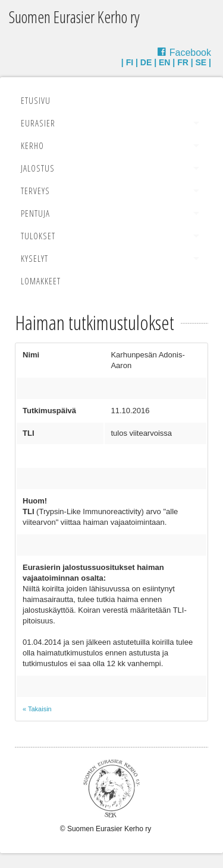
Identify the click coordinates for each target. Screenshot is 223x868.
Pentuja (35, 213)
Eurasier (38, 123)
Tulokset (38, 236)
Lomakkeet (41, 281)
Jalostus (38, 168)
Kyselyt (34, 258)
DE (146, 62)
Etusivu (36, 100)
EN (164, 62)
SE (201, 62)
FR (183, 62)
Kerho (32, 145)
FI (130, 62)
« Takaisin (37, 709)
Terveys (35, 191)
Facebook (190, 53)
